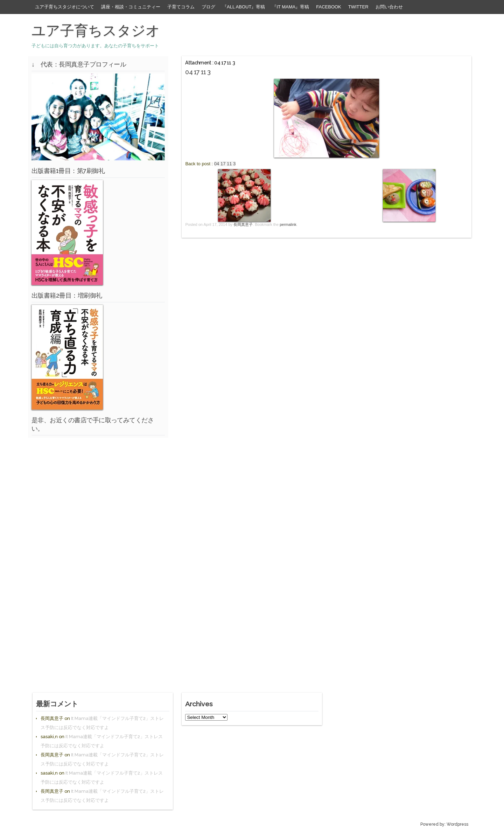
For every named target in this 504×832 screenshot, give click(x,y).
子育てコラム (181, 7)
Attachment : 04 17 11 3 (210, 63)
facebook (329, 7)
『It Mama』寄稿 (290, 7)
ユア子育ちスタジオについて (65, 7)
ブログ (208, 7)
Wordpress (457, 824)
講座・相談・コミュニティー (131, 7)
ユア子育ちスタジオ (96, 30)
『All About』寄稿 (244, 7)
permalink (288, 224)
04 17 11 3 (225, 164)
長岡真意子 (243, 224)
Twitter (358, 7)
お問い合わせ (389, 7)
